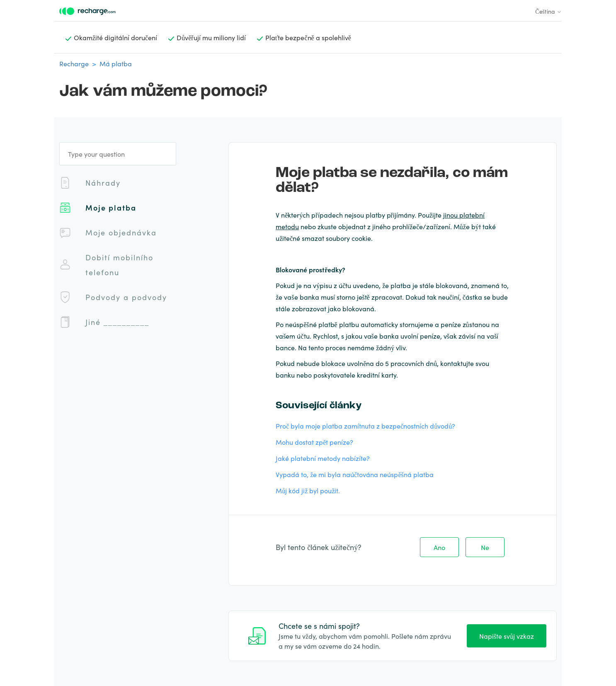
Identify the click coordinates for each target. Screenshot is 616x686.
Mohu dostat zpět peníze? (314, 442)
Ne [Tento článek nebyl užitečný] (485, 547)
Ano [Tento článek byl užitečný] (439, 547)
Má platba (116, 63)
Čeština (548, 11)
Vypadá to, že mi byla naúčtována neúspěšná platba (355, 474)
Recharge (74, 63)
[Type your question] (118, 154)
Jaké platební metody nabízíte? (323, 458)
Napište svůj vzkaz (507, 636)
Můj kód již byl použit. (308, 490)
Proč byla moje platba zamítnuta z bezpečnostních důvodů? (365, 426)
